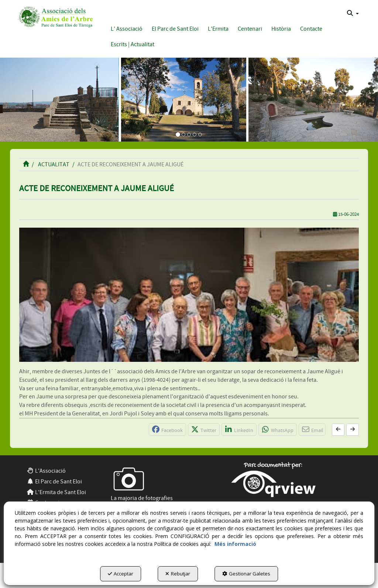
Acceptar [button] (121, 574)
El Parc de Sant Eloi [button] (54, 482)
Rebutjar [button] (178, 574)
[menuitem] (353, 13)
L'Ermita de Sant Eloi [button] (56, 492)
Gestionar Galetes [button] (246, 574)
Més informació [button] (235, 544)
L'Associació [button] (46, 471)
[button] (55, 16)
